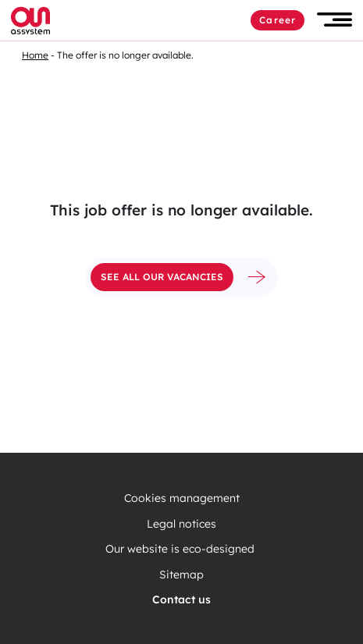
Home (35, 55)
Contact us (181, 600)
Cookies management (182, 498)
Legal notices (181, 524)
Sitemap (181, 575)
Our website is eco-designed (181, 549)
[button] (335, 20)
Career (278, 20)
